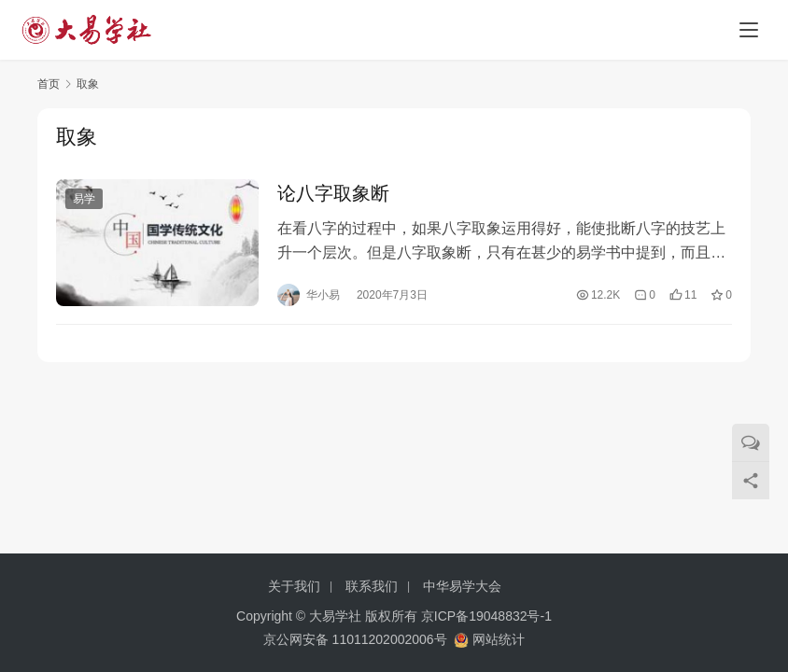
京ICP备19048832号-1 (486, 616)
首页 (49, 84)
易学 (84, 200)
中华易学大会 (462, 586)
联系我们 (372, 586)
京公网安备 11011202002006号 (355, 639)
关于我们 (294, 586)
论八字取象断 (333, 194)
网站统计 (499, 639)
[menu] (749, 30)
